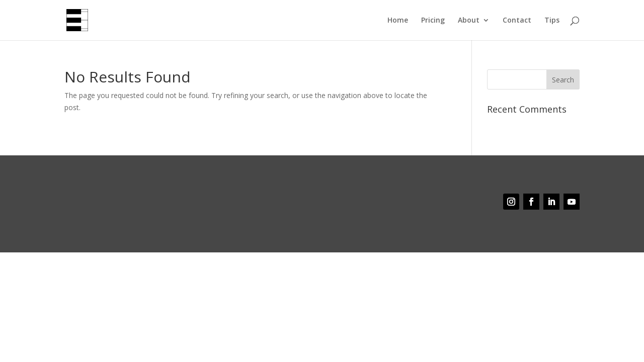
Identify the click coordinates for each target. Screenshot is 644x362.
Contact (517, 21)
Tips (552, 21)
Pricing (433, 21)
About (469, 21)
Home (398, 21)
